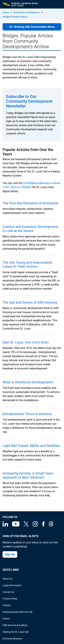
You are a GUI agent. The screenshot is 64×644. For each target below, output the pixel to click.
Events (6, 619)
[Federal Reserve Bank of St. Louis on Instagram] (35, 526)
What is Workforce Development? (28, 382)
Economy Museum (12, 639)
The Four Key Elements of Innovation (30, 203)
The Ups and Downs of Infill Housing (30, 302)
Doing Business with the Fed (17, 612)
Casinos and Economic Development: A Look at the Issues (31, 229)
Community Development (26, 12)
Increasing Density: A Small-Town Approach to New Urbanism (28, 475)
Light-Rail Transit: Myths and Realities (31, 446)
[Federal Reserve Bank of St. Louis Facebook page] (43, 526)
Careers (7, 605)
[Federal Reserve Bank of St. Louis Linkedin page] (5, 526)
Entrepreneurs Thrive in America (27, 414)
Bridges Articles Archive (15, 17)
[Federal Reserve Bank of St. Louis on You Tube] (16, 526)
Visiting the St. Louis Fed (16, 632)
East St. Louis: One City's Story (26, 342)
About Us (7, 579)
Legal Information (12, 585)
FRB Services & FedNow (15, 625)
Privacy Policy (10, 599)
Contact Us (8, 592)
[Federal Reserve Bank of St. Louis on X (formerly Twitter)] (26, 526)
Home (6, 12)
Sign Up (10, 554)
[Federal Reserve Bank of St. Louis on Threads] (51, 526)
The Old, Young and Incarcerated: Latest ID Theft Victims (28, 265)
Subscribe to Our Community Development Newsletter (29, 101)
